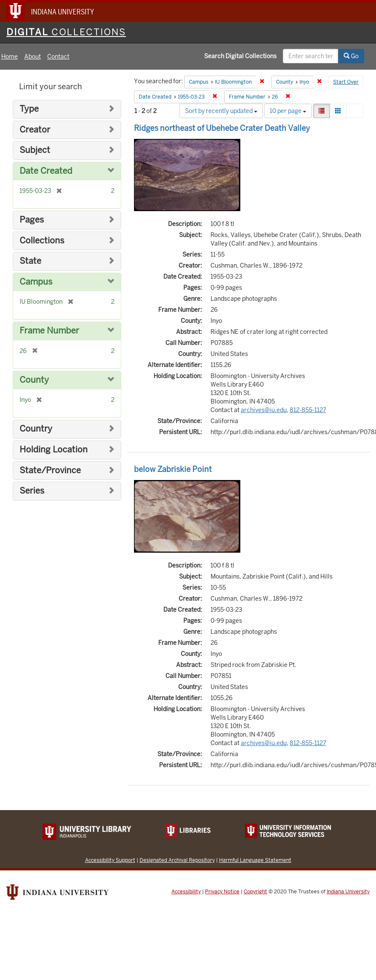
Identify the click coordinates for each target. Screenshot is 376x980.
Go (351, 56)
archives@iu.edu (264, 410)
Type (29, 109)
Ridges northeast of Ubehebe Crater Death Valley (222, 128)
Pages (32, 220)
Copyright (255, 892)
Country (36, 429)
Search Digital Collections (240, 56)
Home (10, 56)
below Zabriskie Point (173, 469)
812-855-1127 (308, 410)
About (33, 56)
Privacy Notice (222, 892)
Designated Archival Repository (177, 860)
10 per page (288, 111)
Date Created (46, 171)
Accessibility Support (110, 860)
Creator (35, 130)
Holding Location (54, 450)
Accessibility (186, 892)
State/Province (50, 470)
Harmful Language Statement (255, 860)
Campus (36, 282)
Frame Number (49, 331)
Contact (58, 56)
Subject (35, 150)
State (30, 261)
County (34, 380)
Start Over (346, 82)
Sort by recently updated (221, 111)
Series (32, 491)
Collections (42, 241)
